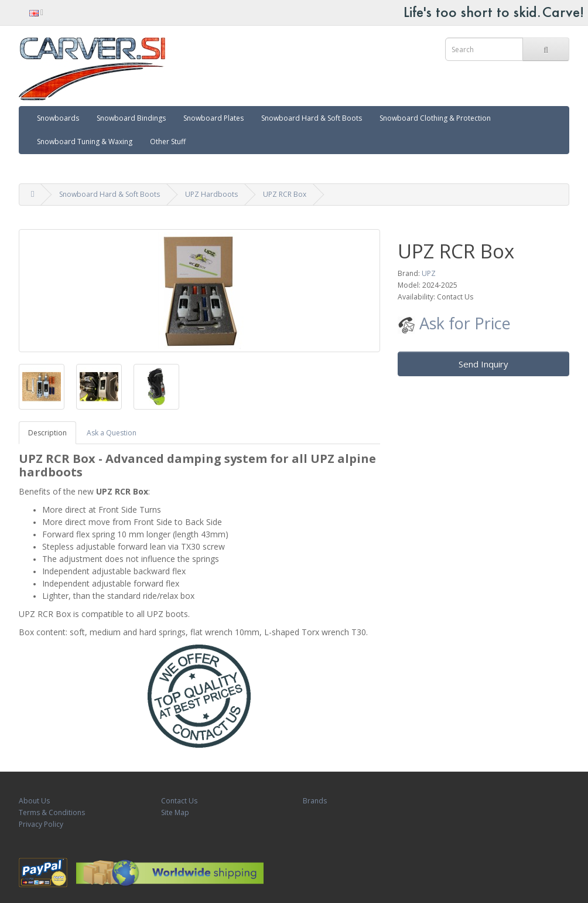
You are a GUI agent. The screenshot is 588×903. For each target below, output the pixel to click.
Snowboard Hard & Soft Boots (312, 118)
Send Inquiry (483, 364)
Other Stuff (168, 142)
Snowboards (58, 118)
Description (47, 433)
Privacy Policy (41, 824)
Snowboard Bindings (131, 118)
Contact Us (179, 801)
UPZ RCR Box (285, 194)
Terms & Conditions (52, 812)
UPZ (429, 273)
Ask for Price (454, 323)
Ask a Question (112, 433)
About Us (34, 801)
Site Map (175, 812)
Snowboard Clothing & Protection (435, 118)
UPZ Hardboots (211, 194)
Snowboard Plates (213, 118)
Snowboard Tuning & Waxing (85, 142)
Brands (315, 801)
